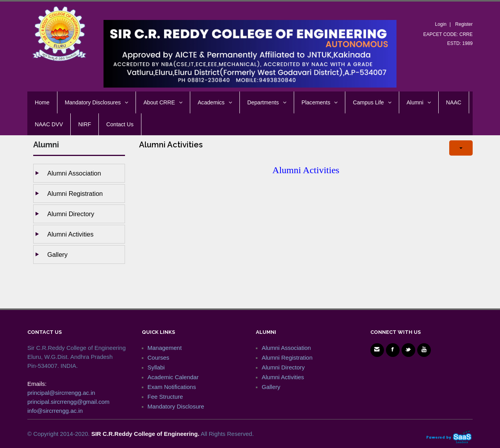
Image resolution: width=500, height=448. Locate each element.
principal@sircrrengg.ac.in (61, 393)
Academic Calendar (173, 377)
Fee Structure (165, 397)
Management (165, 348)
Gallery (57, 254)
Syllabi (156, 367)
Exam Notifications (172, 387)
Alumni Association (74, 173)
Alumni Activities (70, 234)
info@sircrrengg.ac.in (55, 411)
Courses (159, 358)
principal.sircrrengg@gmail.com (68, 402)
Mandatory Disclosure (176, 406)
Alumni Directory (71, 214)
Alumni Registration (75, 194)
